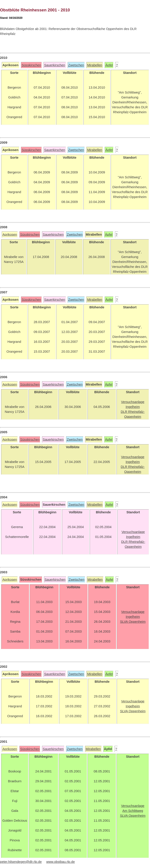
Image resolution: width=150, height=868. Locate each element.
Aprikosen (10, 235)
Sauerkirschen (55, 65)
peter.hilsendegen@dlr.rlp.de (21, 862)
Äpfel (109, 65)
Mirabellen (95, 65)
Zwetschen (76, 65)
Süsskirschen (31, 65)
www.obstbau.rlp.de (60, 862)
